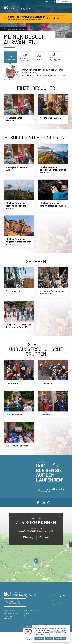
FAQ (25, 616)
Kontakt (47, 2)
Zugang (28, 537)
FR (40, 2)
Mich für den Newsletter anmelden (51, 490)
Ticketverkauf (64, 2)
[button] (67, 8)
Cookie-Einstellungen (31, 611)
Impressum (7, 619)
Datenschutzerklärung (57, 632)
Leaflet (70, 582)
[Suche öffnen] (54, 2)
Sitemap (26, 613)
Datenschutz (8, 616)
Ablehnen (49, 638)
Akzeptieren (40, 638)
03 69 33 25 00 (16, 601)
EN (37, 2)
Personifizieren (60, 638)
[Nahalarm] (68, 18)
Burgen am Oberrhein (11, 611)
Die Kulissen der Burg (11, 613)
